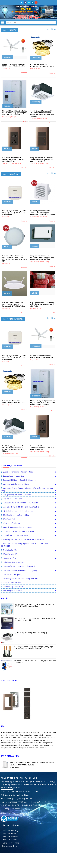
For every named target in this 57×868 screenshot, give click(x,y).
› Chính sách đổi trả (8, 864)
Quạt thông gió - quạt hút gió (13, 506)
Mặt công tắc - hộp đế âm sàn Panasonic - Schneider (22, 570)
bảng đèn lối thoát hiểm (9, 778)
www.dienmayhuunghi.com (19, 825)
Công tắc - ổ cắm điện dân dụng (14, 566)
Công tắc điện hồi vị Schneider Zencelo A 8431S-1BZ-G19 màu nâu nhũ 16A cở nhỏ (42, 166)
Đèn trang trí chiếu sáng (11, 553)
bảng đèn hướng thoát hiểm (28, 776)
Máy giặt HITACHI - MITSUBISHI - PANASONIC (20, 537)
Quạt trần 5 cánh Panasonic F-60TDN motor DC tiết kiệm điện (14, 68)
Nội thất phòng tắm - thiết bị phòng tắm (17, 541)
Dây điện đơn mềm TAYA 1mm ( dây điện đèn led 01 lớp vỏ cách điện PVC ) (42, 321)
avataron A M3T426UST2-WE (11, 773)
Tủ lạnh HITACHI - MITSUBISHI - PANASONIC (20, 533)
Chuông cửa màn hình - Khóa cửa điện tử (18, 597)
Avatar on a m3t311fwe (18, 768)
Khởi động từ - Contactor (12, 621)
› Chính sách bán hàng (9, 861)
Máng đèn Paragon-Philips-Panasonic (16, 558)
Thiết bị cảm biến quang (11, 605)
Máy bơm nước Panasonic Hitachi (15, 514)
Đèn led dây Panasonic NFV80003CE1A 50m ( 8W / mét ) (42, 68)
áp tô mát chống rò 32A (21, 763)
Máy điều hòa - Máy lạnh (11, 529)
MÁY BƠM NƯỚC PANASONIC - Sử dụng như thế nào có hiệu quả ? (35, 692)
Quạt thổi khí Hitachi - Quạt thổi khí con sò (18, 510)
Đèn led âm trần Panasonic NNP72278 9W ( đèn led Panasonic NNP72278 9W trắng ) (14, 321)
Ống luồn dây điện (9, 580)
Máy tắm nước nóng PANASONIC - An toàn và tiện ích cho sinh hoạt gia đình (35, 650)
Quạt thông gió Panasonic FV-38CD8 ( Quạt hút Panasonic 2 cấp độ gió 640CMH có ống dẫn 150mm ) (42, 118)
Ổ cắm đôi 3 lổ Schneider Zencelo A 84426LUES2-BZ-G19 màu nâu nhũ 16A (14, 166)
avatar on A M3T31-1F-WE (37, 768)
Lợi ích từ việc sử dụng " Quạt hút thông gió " (32, 663)
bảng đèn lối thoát (46, 776)
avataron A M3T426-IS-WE (42, 770)
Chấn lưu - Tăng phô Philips (12, 593)
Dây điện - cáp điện (9, 584)
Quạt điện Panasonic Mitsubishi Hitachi (17, 502)
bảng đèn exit (48, 773)
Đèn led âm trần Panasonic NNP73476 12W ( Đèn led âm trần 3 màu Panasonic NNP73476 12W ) (14, 273)
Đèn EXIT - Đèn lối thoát (11, 613)
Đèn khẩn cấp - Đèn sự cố (12, 617)
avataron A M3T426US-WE (32, 773)
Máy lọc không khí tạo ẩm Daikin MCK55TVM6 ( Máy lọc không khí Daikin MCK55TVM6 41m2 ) (14, 117)
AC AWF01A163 (6, 763)
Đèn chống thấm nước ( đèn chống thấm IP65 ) (20, 609)
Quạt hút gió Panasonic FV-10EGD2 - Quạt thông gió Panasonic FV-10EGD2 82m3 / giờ (43, 223)
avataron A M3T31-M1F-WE (21, 770)
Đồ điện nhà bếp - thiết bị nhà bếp (15, 545)
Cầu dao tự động (8, 588)
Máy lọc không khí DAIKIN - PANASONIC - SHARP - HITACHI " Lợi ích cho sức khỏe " (34, 636)
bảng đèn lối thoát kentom (29, 778)
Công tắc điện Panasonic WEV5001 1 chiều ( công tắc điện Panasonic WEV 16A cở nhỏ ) (42, 272)
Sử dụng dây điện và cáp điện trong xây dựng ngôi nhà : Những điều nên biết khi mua (34, 678)
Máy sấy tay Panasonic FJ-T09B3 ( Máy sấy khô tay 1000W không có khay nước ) (14, 223)
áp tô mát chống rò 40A (40, 763)
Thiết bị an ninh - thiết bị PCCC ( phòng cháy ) (19, 601)
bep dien (43, 778)
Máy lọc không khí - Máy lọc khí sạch (16, 525)
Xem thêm (51, 29)
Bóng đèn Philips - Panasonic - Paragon (17, 562)
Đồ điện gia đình (8, 549)
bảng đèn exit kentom (9, 776)
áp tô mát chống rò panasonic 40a (32, 765)
